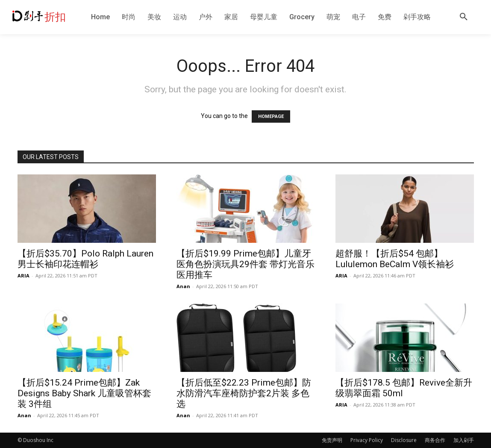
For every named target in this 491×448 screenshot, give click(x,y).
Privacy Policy (367, 440)
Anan (183, 286)
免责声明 (332, 440)
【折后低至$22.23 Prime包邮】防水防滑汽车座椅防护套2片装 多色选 (244, 393)
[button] (464, 17)
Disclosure (404, 440)
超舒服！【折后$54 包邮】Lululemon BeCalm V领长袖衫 (395, 259)
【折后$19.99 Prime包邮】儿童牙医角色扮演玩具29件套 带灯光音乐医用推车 (245, 264)
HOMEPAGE (271, 116)
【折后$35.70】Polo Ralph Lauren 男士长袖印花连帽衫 (85, 259)
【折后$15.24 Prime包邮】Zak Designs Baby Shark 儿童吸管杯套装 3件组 (84, 393)
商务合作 (435, 440)
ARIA (24, 276)
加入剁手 (464, 440)
